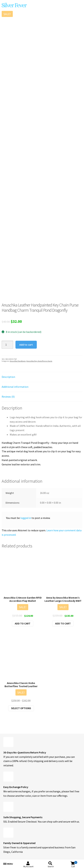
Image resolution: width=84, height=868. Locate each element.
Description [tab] (8, 377)
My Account (28, 866)
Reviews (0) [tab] (8, 397)
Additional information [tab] (15, 387)
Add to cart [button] (23, 623)
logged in (26, 518)
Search (51, 866)
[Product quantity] (7, 345)
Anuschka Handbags (18, 361)
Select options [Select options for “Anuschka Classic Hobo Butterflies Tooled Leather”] (21, 708)
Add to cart (26, 345)
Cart (74, 864)
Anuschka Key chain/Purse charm (39, 361)
